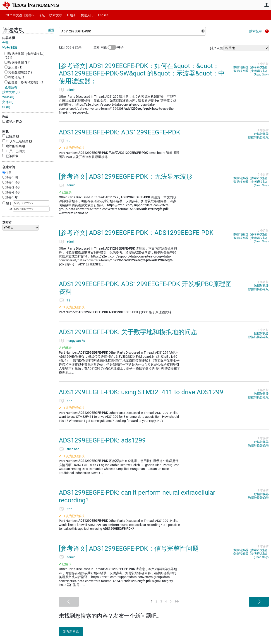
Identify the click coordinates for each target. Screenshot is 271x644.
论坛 (39, 15)
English (98, 15)
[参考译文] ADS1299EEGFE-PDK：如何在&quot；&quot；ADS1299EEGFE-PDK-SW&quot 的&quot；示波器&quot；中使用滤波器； (142, 73)
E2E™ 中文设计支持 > (18, 15)
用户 (266, 5)
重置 (51, 30)
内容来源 (9, 38)
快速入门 (83, 15)
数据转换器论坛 (258, 137)
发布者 (7, 222)
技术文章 (53, 15)
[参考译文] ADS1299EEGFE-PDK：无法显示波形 (126, 176)
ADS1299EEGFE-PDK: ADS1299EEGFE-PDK (120, 132)
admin (71, 90)
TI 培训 (68, 15)
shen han (73, 449)
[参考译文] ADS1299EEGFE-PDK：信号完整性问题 (129, 548)
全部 (5, 43)
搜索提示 (256, 31)
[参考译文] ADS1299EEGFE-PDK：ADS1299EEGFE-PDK (136, 233)
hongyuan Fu (76, 341)
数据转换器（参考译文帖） (251, 67)
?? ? (69, 401)
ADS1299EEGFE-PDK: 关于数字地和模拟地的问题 (128, 332)
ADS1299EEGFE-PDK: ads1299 (102, 440)
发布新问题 (74, 632)
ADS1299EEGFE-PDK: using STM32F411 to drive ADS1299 (141, 392)
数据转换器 (261, 134)
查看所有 (11, 87)
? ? (68, 141)
